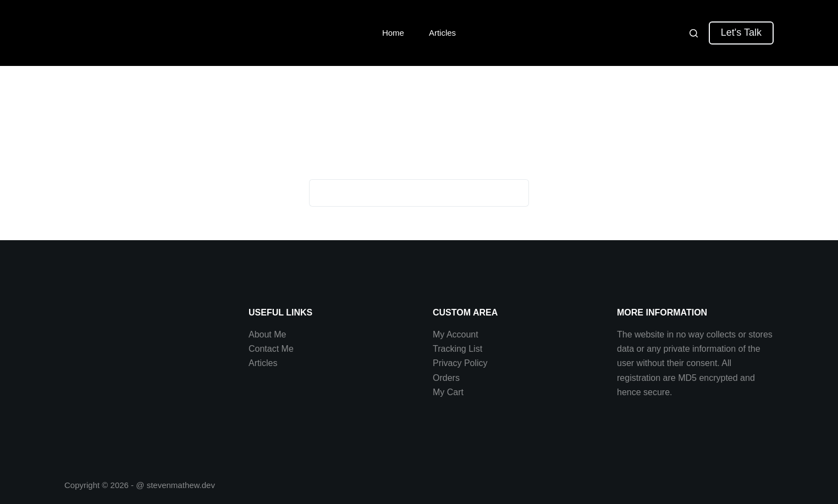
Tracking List (457, 349)
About (261, 334)
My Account (456, 334)
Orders (446, 378)
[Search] (694, 33)
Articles (442, 33)
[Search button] (515, 193)
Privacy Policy (460, 363)
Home (393, 33)
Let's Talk (741, 32)
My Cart (448, 392)
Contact (265, 349)
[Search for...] (405, 193)
